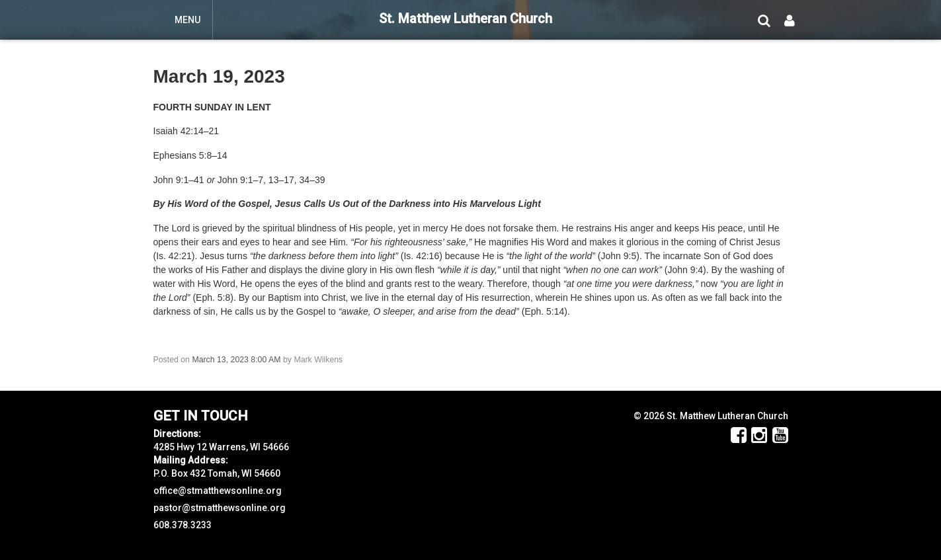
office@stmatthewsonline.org (218, 491)
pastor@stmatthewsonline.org (220, 508)
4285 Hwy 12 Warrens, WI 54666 (221, 447)
